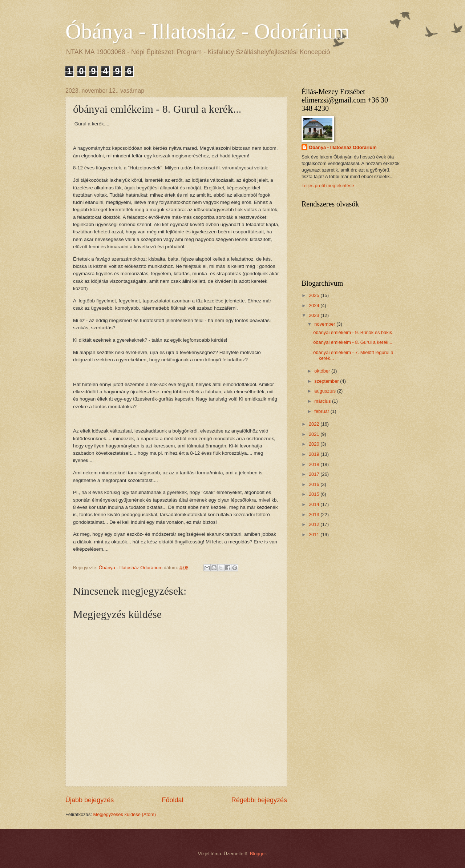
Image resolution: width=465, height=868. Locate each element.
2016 (315, 484)
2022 (315, 424)
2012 (315, 524)
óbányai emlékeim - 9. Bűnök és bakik (353, 332)
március (323, 401)
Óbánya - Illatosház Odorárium (343, 147)
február (322, 411)
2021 (315, 434)
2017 (315, 474)
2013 (315, 515)
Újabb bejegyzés (90, 800)
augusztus (325, 391)
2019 (315, 454)
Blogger (258, 854)
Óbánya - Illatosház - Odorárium (208, 31)
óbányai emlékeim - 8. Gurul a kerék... (353, 342)
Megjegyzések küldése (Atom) (125, 814)
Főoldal (172, 800)
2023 (315, 315)
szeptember (327, 381)
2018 (315, 464)
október (323, 371)
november (325, 324)
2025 (315, 295)
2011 (315, 535)
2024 (315, 306)
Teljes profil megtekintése (328, 186)
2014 (315, 504)
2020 (315, 444)
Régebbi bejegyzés (259, 800)
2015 (315, 494)
